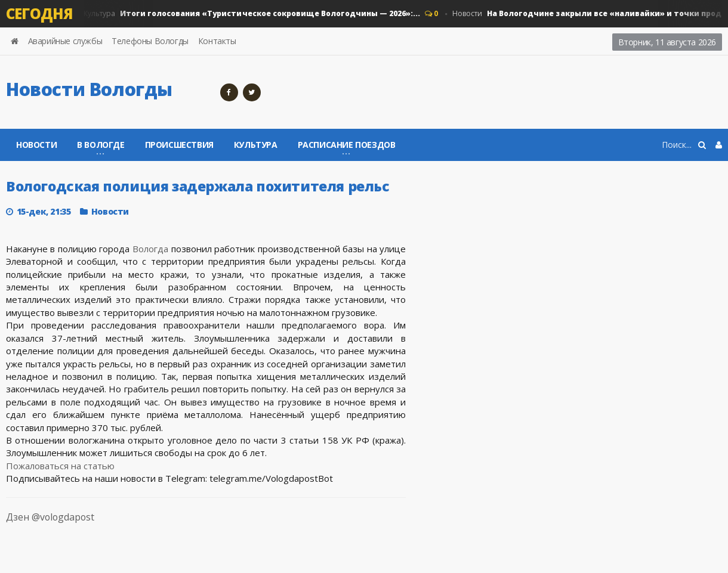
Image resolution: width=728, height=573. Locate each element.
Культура (252, 14)
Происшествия (179, 145)
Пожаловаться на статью (60, 466)
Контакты (217, 41)
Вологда (150, 249)
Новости (36, 145)
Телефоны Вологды (150, 41)
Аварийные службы (65, 41)
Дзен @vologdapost (38, 524)
